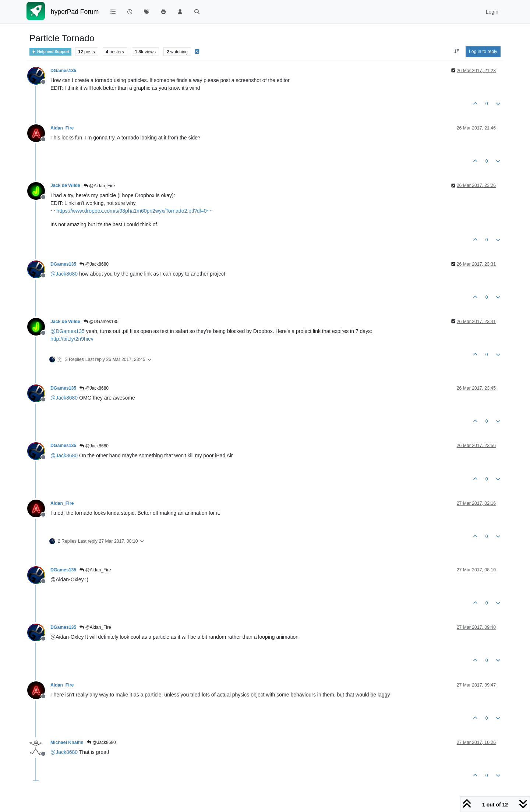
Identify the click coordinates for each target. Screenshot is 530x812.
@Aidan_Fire (99, 186)
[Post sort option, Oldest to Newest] (457, 52)
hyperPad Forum (75, 12)
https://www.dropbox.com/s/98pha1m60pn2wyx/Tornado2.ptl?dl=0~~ (135, 211)
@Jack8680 (94, 264)
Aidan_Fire (62, 128)
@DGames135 (101, 322)
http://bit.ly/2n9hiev (72, 339)
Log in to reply (483, 52)
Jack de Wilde (65, 185)
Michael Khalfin (67, 742)
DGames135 (63, 71)
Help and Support (50, 52)
